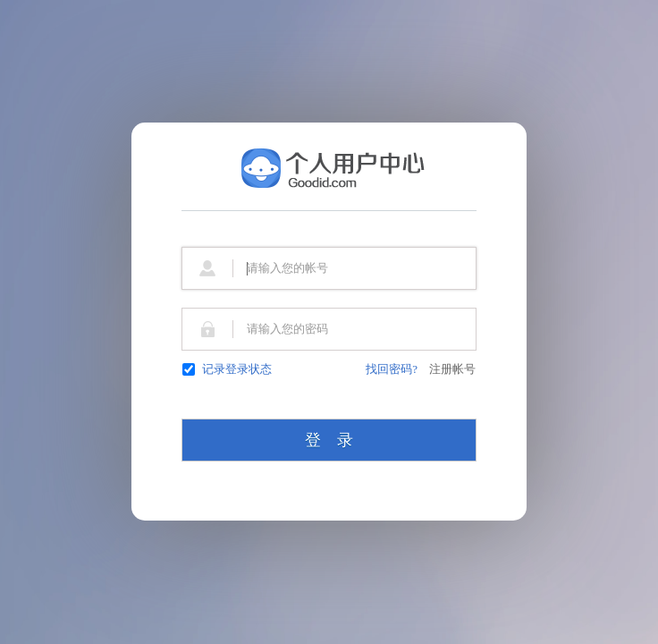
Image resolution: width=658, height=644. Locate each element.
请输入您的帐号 (287, 268)
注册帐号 (452, 369)
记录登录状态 (227, 369)
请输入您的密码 (287, 329)
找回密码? (392, 369)
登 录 (329, 440)
